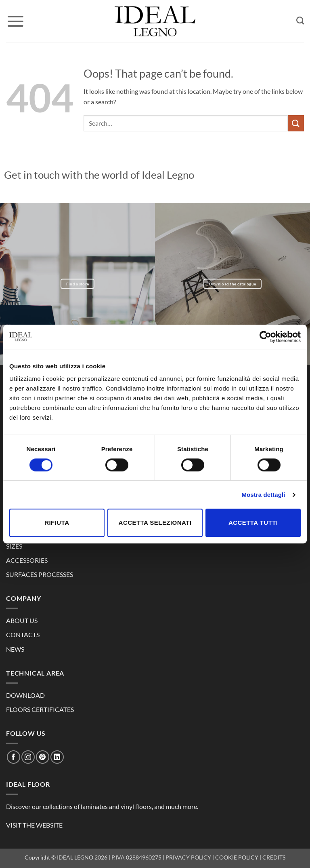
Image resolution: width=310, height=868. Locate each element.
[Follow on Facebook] (14, 757)
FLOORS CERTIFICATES (40, 709)
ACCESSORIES (27, 560)
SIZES (14, 546)
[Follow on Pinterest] (43, 757)
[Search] (300, 20)
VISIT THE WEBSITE (34, 825)
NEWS (15, 649)
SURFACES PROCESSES (40, 574)
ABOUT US (22, 620)
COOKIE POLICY (237, 857)
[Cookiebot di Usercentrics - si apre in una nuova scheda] (265, 337)
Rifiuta (57, 523)
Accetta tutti (253, 523)
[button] (15, 21)
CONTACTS (23, 635)
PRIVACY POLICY (188, 857)
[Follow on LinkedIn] (57, 757)
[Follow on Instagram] (28, 757)
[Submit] (296, 123)
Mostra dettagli (263, 495)
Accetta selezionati (155, 523)
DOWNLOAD (25, 695)
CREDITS (274, 857)
